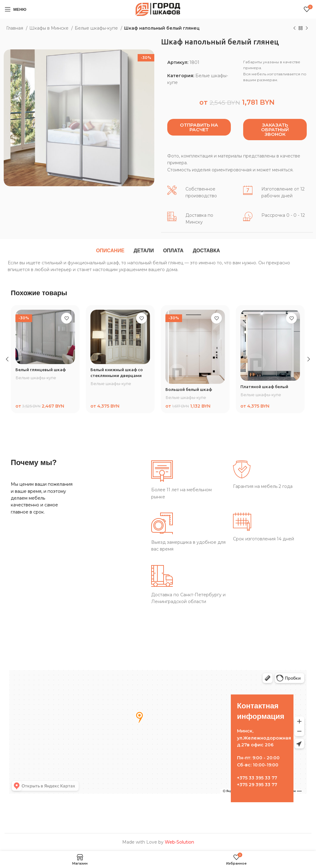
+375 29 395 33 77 (257, 785)
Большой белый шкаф (189, 389)
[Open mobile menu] (15, 9)
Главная (15, 28)
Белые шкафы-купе (97, 28)
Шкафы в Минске (50, 28)
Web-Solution (179, 842)
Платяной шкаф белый (265, 387)
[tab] (110, 251)
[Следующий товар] (307, 28)
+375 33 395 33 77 (257, 778)
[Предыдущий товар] (294, 28)
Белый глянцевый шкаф (41, 370)
